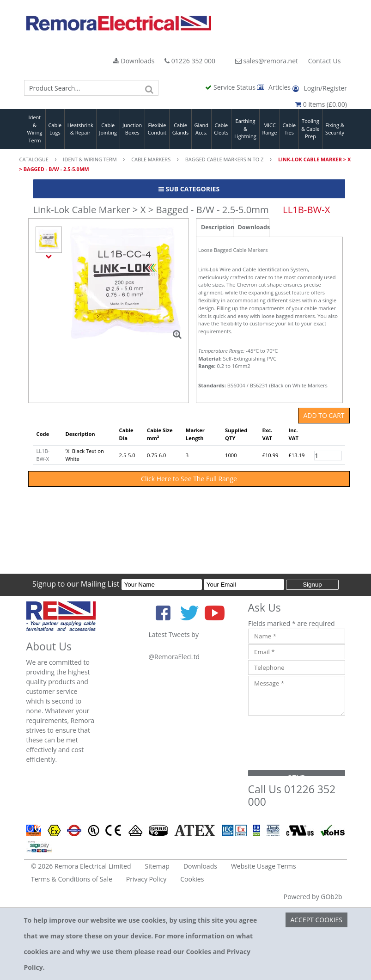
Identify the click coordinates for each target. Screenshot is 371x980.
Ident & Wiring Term (34, 129)
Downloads (134, 61)
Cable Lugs (55, 129)
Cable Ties (289, 129)
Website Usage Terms (264, 866)
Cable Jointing (108, 129)
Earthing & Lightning (245, 129)
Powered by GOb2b (313, 897)
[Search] (149, 88)
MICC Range (270, 129)
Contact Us (325, 61)
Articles (274, 87)
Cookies (192, 879)
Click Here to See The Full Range (189, 479)
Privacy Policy (146, 879)
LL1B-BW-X (43, 455)
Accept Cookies (316, 920)
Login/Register (320, 88)
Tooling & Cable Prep (310, 129)
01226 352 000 (190, 61)
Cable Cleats (221, 129)
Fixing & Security (335, 129)
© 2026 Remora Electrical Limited (81, 866)
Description (217, 227)
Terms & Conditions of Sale (72, 879)
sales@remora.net (267, 61)
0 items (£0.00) (321, 104)
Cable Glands (181, 129)
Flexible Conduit (157, 129)
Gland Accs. (201, 129)
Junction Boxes (132, 129)
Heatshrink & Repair (80, 129)
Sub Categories (189, 189)
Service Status (231, 87)
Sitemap (157, 866)
